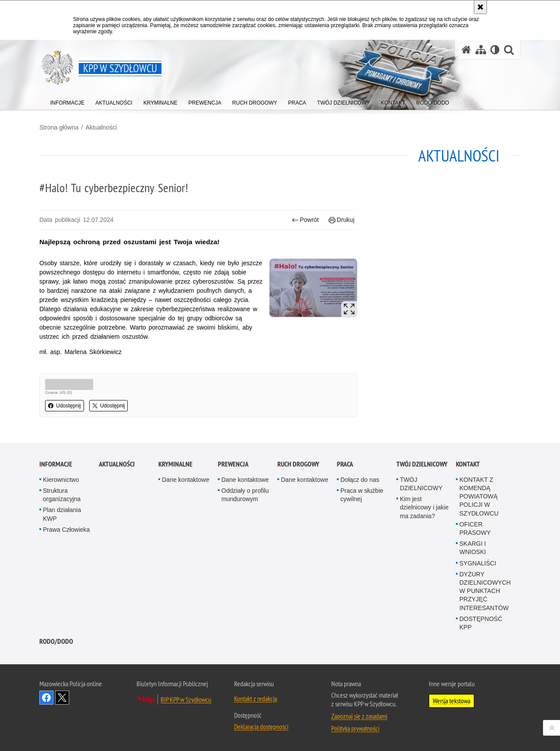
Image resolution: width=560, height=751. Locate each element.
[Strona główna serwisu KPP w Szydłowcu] (466, 50)
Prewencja (233, 518)
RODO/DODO (56, 696)
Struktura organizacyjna (62, 549)
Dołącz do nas (360, 534)
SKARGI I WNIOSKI (473, 602)
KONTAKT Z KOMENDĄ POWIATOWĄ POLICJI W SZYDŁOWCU (479, 551)
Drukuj (341, 220)
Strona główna (59, 127)
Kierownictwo (61, 534)
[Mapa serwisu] (481, 50)
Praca (345, 518)
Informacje (56, 518)
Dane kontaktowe (185, 534)
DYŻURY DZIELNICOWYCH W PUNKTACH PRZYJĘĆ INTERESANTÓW (485, 645)
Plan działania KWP (62, 568)
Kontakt (468, 518)
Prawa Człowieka (66, 584)
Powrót (305, 220)
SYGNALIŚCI (478, 617)
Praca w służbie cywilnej (362, 549)
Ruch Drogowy (298, 518)
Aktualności (101, 127)
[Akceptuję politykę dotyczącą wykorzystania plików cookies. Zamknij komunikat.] (480, 7)
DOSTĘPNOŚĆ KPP (481, 677)
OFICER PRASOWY (475, 583)
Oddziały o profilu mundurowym (245, 549)
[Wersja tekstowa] (495, 50)
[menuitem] (67, 101)
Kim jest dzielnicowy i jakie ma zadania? (424, 561)
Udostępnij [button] (65, 406)
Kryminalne (175, 518)
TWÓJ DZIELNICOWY (422, 518)
